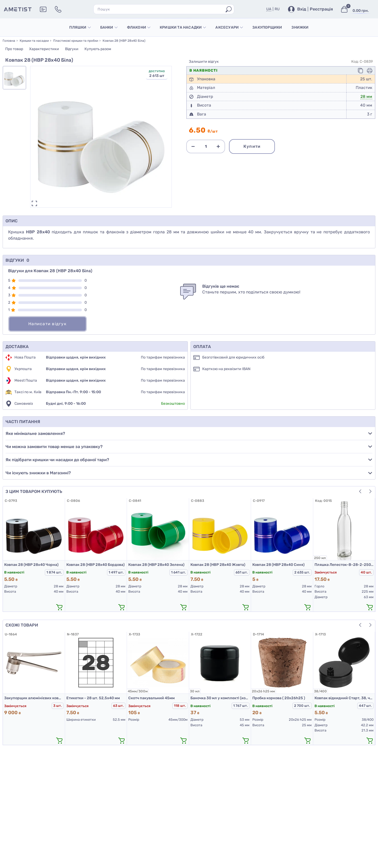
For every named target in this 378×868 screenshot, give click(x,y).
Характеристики (44, 49)
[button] (370, 491)
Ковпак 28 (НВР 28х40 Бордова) (95, 565)
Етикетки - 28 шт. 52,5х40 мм (93, 698)
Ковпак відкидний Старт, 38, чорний (344, 698)
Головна (9, 41)
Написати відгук (47, 324)
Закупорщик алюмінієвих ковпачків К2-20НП (34, 698)
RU (277, 9)
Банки (109, 27)
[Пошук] (229, 9)
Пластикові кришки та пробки (76, 41)
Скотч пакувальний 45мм (151, 698)
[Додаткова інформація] (43, 9)
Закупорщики (267, 27)
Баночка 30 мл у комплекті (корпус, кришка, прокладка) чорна (220, 698)
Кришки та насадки (183, 27)
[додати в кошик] (60, 607)
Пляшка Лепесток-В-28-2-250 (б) (344, 565)
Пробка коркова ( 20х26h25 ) (279, 698)
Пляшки (80, 27)
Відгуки (72, 49)
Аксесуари (229, 27)
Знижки (300, 27)
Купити (252, 146)
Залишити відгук (204, 62)
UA (269, 9)
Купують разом (98, 49)
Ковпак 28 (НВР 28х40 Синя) (278, 565)
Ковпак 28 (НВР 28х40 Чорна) (31, 565)
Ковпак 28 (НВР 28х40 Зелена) (156, 565)
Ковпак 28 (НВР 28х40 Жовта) (218, 565)
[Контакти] (58, 9)
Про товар (14, 49)
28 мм (366, 97)
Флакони (139, 27)
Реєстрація (321, 9)
